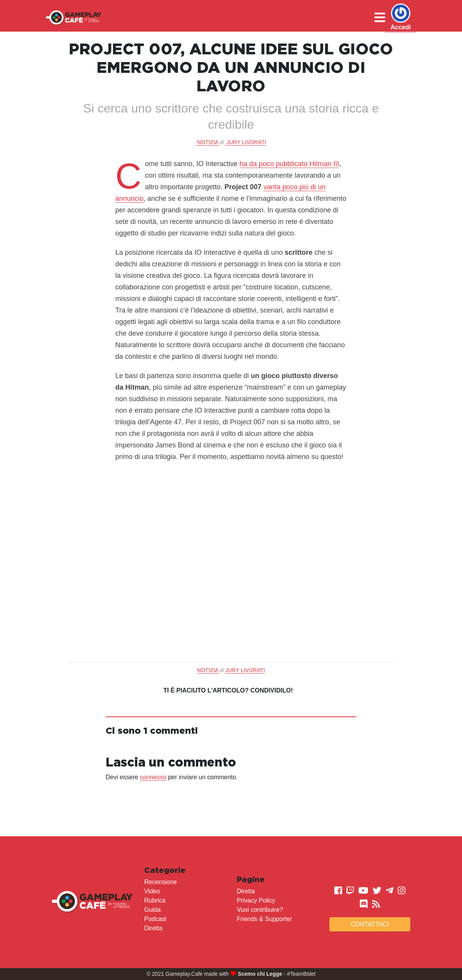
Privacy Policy (256, 900)
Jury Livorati (246, 142)
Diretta (153, 928)
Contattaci (370, 924)
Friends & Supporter (264, 919)
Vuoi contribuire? (260, 910)
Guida (153, 910)
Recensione (161, 882)
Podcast (155, 919)
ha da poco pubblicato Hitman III (289, 164)
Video (152, 891)
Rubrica (155, 900)
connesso (153, 777)
